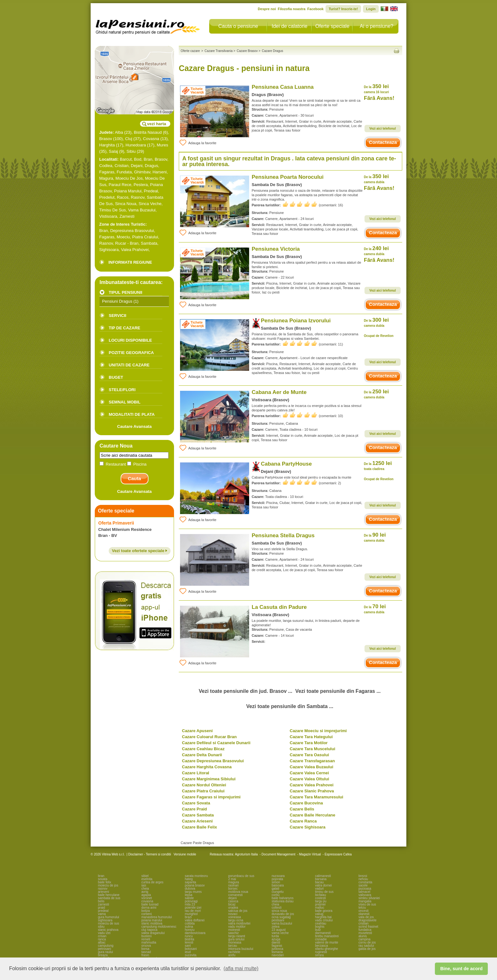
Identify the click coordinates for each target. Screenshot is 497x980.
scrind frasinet (368, 927)
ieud (188, 952)
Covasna (151, 139)
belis (101, 901)
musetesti (365, 933)
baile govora (324, 911)
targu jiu (321, 901)
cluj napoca (149, 930)
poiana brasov (195, 885)
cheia (145, 889)
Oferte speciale (332, 26)
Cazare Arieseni (197, 821)
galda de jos (367, 949)
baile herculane (109, 895)
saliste (189, 898)
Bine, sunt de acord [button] (461, 969)
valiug (319, 914)
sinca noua (279, 911)
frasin (145, 955)
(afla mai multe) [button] (241, 968)
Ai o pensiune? (377, 26)
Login (371, 9)
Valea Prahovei (135, 250)
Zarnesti (127, 216)
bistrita (189, 939)
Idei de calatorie (290, 26)
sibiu (101, 927)
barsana (321, 879)
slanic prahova (108, 930)
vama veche (280, 933)
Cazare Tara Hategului (311, 737)
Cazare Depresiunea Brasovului (213, 761)
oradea (233, 908)
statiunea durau (283, 901)
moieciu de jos (108, 885)
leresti (189, 942)
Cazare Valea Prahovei (312, 785)
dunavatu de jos (283, 914)
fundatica (365, 930)
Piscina (137, 464)
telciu (362, 908)
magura (234, 882)
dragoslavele (368, 920)
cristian (364, 923)
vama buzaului (282, 923)
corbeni (147, 914)
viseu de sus (367, 904)
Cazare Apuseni (197, 731)
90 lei (375, 537)
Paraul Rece (120, 185)
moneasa (235, 942)
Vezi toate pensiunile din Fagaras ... (338, 691)
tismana (277, 952)
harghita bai (323, 917)
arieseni (103, 892)
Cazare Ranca (303, 821)
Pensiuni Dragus (117, 301)
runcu (189, 936)
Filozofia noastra (291, 9)
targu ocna (236, 920)
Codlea (106, 166)
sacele (363, 885)
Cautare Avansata (135, 426)
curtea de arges (152, 882)
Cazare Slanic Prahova (312, 791)
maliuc (320, 908)
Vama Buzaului (142, 210)
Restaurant (113, 464)
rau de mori (193, 911)
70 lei (375, 609)
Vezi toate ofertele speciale (140, 551)
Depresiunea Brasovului (132, 231)
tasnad (146, 952)
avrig (145, 892)
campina (365, 939)
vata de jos (366, 917)
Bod (138, 159)
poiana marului (152, 920)
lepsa (189, 895)
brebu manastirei (327, 936)
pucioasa (365, 889)
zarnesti (103, 904)
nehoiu (363, 879)
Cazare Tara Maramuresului (316, 797)
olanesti (364, 914)
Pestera (141, 185)
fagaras (277, 946)
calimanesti (323, 876)
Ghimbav (142, 172)
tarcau (233, 946)
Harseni (160, 172)
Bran (148, 159)
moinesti (234, 930)
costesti (320, 898)
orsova (146, 946)
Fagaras (107, 172)
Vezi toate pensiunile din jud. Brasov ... (245, 691)
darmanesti (323, 933)
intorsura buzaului (241, 949)
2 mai (232, 879)
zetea (275, 927)
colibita (190, 923)
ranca (102, 939)
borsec (233, 889)
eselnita (147, 879)
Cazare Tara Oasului (309, 755)
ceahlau (321, 923)
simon (276, 882)
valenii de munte (327, 942)
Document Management (278, 854)
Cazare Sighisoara (308, 827)
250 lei (376, 394)
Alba (119, 132)
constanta (365, 882)
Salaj (113, 151)
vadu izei (104, 933)
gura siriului (236, 939)
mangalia (365, 901)
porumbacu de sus (241, 876)
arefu (232, 955)
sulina (189, 927)
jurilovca (278, 949)
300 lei (376, 322)
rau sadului (366, 946)
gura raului (105, 952)
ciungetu (278, 892)
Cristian (121, 166)
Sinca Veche (150, 204)
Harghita (107, 145)
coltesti (277, 908)
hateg (189, 879)
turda (275, 936)
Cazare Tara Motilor (309, 743)
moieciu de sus (109, 923)
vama (102, 914)
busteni (146, 936)
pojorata (277, 879)
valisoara (365, 895)
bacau (319, 882)
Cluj (129, 139)
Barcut (126, 159)
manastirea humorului (157, 917)
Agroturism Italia (246, 854)
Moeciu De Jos (129, 178)
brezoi (363, 876)
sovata (103, 879)
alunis (363, 936)
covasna (147, 901)
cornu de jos (367, 942)
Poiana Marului (128, 191)
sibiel (145, 876)
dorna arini (149, 908)
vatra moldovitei (239, 923)
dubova (190, 889)
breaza (103, 955)
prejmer (320, 904)
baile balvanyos (283, 898)
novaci (233, 914)
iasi (144, 885)
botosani (191, 949)
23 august (279, 930)
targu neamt (237, 936)
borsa (145, 949)
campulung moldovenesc (159, 927)
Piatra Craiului (145, 237)
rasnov (103, 889)
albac (102, 942)
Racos (123, 197)
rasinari (233, 885)
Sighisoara (109, 250)
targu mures (193, 892)
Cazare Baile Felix (200, 827)
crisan (102, 936)
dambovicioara (195, 933)
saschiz (233, 933)
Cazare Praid (194, 809)
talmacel (364, 892)
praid (101, 908)
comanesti (236, 895)
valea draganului (153, 933)
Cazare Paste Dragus (197, 843)
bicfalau (320, 895)
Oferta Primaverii (116, 523)
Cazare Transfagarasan (312, 761)
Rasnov (138, 197)
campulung (106, 946)
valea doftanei (195, 920)
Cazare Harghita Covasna (207, 767)
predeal (103, 911)
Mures (162, 145)
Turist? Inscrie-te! (343, 9)
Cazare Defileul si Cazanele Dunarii (216, 743)
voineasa (235, 917)
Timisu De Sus (113, 210)
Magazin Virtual (310, 854)
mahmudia (149, 942)
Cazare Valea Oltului (309, 779)
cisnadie (321, 939)
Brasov (106, 139)
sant (188, 946)
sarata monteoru (196, 876)
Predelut (107, 197)
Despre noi (267, 9)
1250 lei (378, 465)
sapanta (190, 882)
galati (275, 889)
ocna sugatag (281, 917)
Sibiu (131, 151)
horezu (190, 930)
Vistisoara (108, 216)
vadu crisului (324, 920)
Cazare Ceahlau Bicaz (203, 749)
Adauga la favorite (198, 143)
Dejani (137, 166)
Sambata (149, 243)
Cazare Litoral (196, 773)
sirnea (319, 955)
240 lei (376, 251)
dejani (232, 898)
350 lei (376, 89)
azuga (276, 939)
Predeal (151, 191)
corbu (276, 895)
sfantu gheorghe (326, 949)
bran (101, 876)
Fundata (124, 172)
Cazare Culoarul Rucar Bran (209, 737)
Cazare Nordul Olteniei (204, 785)
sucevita (191, 955)
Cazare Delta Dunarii (202, 755)
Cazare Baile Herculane (313, 815)
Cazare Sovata (196, 803)
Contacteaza (383, 142)
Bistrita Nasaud (148, 132)
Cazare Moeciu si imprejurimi (318, 731)
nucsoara (278, 876)
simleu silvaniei (369, 898)
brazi (188, 917)
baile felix (105, 882)
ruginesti (321, 952)
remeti (146, 939)
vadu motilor (237, 927)
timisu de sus (324, 892)
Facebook (316, 9)
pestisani (278, 920)
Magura (106, 178)
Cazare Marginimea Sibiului (209, 779)
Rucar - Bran (127, 243)
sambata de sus (109, 898)
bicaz (232, 904)
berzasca (322, 946)
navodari (278, 955)
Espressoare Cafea (338, 854)
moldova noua (238, 892)
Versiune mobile (184, 854)
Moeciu (123, 237)
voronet (147, 898)
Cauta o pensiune (238, 26)
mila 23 (190, 904)
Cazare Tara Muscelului (313, 749)
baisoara (278, 885)
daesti (276, 942)
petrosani (104, 949)
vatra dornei (323, 885)
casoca (233, 901)
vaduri (319, 889)
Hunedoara (136, 145)
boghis (320, 927)
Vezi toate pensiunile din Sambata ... (290, 706)
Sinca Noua (126, 204)
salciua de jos (238, 911)
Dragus (152, 166)
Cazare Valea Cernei (309, 773)
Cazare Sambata (198, 815)
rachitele (234, 952)
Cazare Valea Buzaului (311, 767)
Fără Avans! (379, 98)
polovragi (191, 901)
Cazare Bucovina (306, 803)
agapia (146, 895)
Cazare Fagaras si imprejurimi (211, 797)
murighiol (191, 914)
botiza (146, 911)
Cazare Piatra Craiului (203, 791)
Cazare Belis (302, 809)
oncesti (364, 911)
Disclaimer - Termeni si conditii (150, 854)
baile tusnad (150, 904)
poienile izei (193, 908)
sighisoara (105, 920)
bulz (318, 930)
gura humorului (109, 917)
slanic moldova (152, 923)
